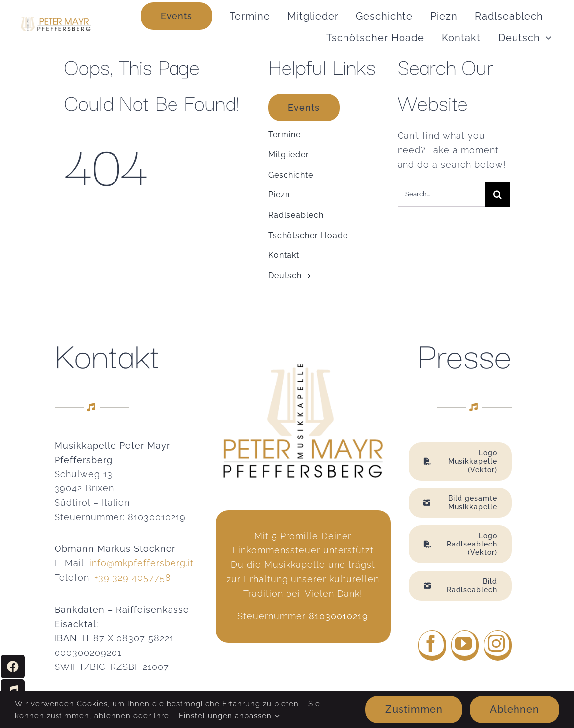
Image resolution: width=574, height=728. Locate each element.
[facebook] (432, 645)
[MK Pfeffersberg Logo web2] (55, 21)
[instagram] (498, 645)
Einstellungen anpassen (229, 716)
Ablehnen (515, 709)
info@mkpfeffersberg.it (142, 563)
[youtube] (465, 645)
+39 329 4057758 (133, 577)
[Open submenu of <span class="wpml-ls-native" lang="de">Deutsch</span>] (546, 38)
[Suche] (497, 194)
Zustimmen (414, 709)
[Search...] (441, 194)
